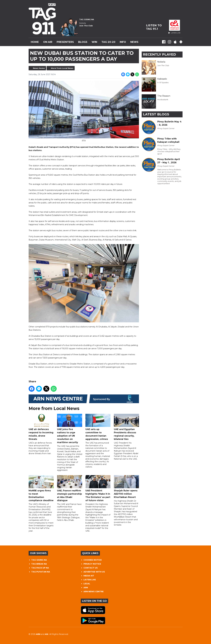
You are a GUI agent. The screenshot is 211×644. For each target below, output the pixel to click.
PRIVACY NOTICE (92, 564)
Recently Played (160, 54)
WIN (94, 42)
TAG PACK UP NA (40, 568)
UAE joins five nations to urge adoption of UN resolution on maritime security (69, 429)
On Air (48, 42)
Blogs (83, 42)
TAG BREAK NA (39, 564)
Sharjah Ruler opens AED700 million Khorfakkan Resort (126, 487)
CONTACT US (91, 568)
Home (35, 42)
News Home (39, 68)
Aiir (47, 634)
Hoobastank (163, 99)
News (134, 42)
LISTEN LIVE (90, 580)
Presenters (65, 42)
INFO (123, 42)
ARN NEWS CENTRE (94, 592)
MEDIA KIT (89, 576)
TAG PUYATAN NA (41, 572)
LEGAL (87, 584)
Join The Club (163, 65)
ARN (86, 588)
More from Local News (62, 68)
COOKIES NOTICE (93, 560)
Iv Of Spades (163, 82)
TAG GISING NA (39, 560)
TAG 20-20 (108, 42)
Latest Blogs (156, 114)
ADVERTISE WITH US (94, 572)
